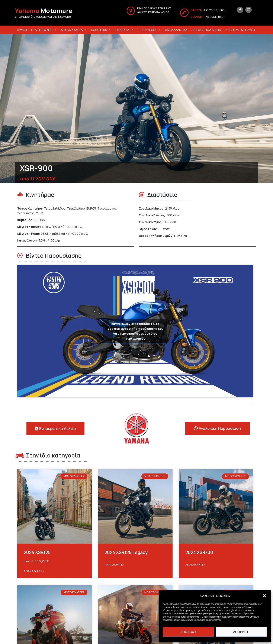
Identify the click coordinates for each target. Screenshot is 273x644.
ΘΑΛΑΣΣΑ (124, 30)
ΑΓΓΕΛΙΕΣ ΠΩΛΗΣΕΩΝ (206, 30)
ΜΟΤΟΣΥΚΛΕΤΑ (74, 30)
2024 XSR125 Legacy (126, 552)
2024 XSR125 (37, 552)
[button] (264, 596)
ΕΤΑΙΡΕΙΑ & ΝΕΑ (44, 30)
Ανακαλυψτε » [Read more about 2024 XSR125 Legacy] (115, 565)
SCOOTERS (101, 30)
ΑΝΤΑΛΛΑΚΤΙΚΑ (176, 30)
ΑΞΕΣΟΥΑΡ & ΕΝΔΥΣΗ (240, 30)
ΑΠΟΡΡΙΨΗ (241, 632)
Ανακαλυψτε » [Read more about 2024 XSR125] (34, 571)
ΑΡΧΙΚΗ (22, 30)
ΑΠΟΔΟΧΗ (188, 632)
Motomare (44, 11)
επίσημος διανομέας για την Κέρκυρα (43, 17)
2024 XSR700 (199, 552)
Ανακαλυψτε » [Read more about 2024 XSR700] (196, 565)
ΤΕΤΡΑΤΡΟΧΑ (149, 30)
